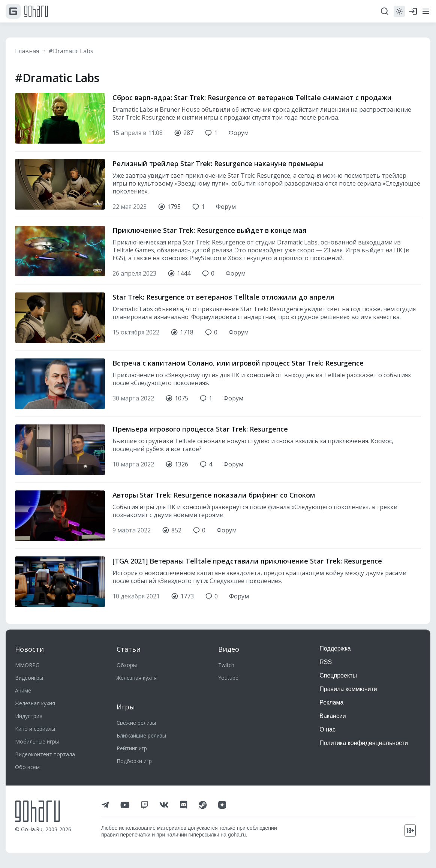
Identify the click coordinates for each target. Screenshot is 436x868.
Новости (29, 649)
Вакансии (333, 716)
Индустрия (29, 716)
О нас (327, 729)
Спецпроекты (338, 675)
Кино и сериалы (35, 729)
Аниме (23, 690)
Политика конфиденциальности (364, 743)
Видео (229, 649)
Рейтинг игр (132, 748)
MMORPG (27, 665)
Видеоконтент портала (45, 754)
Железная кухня (35, 703)
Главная (27, 51)
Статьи (129, 649)
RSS (326, 662)
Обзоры (127, 665)
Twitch (226, 665)
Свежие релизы (136, 723)
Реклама (331, 702)
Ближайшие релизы (141, 735)
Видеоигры (29, 678)
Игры (126, 707)
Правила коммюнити (348, 689)
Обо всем (27, 767)
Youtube (228, 678)
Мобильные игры (37, 741)
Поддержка (335, 648)
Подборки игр (134, 761)
